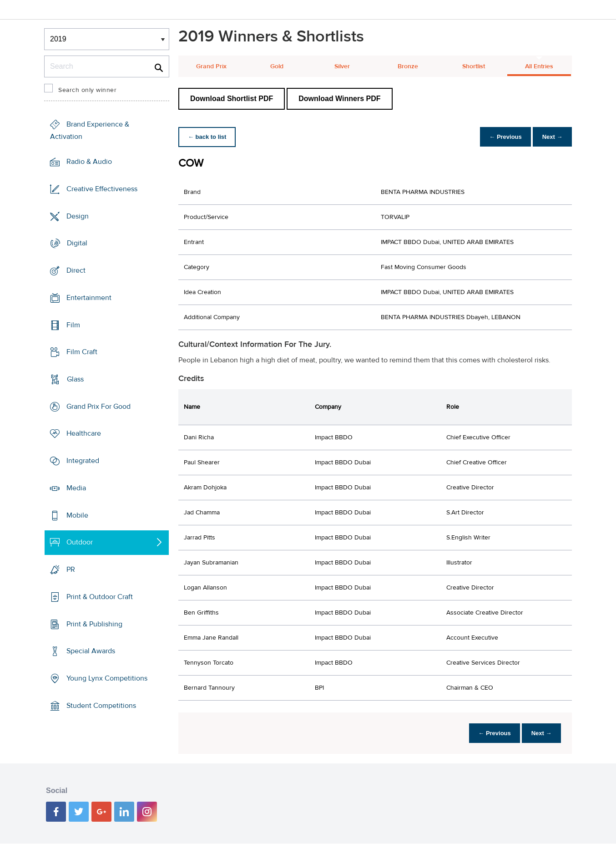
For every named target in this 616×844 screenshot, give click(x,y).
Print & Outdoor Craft (100, 597)
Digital (77, 243)
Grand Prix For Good (98, 407)
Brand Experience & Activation (90, 130)
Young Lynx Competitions (107, 678)
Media (76, 488)
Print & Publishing (94, 624)
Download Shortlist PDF (232, 99)
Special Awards (91, 651)
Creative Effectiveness (102, 189)
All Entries (539, 66)
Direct (76, 270)
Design (78, 216)
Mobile (77, 515)
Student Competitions (101, 706)
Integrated (83, 461)
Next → (551, 137)
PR (71, 569)
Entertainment (89, 298)
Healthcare (84, 433)
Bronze (408, 66)
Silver (342, 66)
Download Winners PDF (339, 99)
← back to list (209, 137)
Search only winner (87, 90)
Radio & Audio (89, 162)
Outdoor (80, 542)
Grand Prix (211, 66)
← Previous (501, 137)
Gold (277, 66)
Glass (75, 379)
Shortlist (474, 66)
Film (73, 325)
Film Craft (82, 352)
